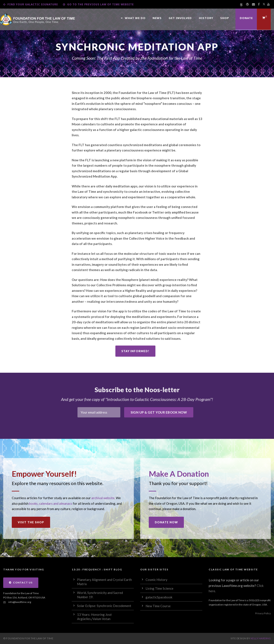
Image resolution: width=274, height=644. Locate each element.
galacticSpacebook (159, 597)
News (157, 18)
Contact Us (21, 582)
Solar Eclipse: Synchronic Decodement (104, 606)
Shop (225, 18)
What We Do (133, 18)
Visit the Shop (31, 522)
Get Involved (180, 18)
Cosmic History (156, 580)
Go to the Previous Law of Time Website (98, 4)
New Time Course (158, 606)
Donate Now (166, 522)
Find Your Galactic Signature (31, 4)
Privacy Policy (263, 613)
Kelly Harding (261, 638)
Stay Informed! (135, 351)
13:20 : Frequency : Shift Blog (97, 569)
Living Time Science (159, 588)
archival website (103, 498)
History (206, 18)
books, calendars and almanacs (51, 503)
